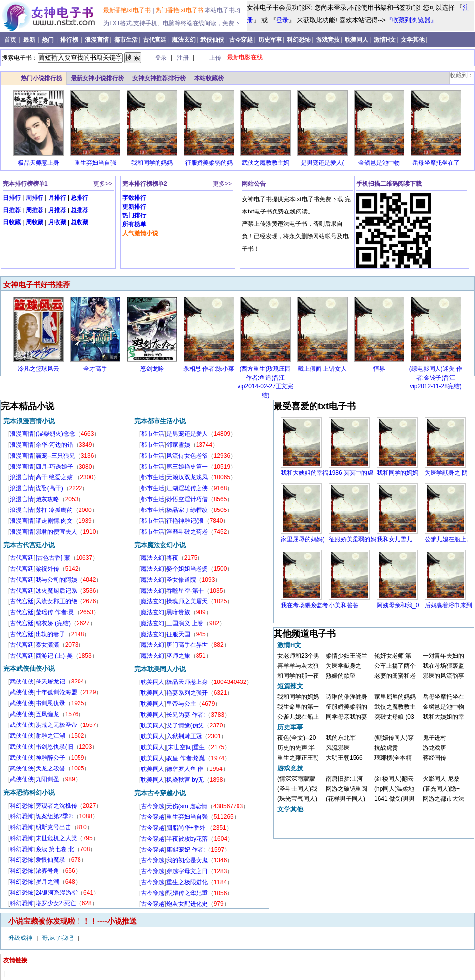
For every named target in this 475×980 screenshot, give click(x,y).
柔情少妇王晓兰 (347, 656)
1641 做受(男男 (395, 799)
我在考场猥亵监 (443, 666)
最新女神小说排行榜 (97, 78)
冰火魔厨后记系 (56, 591)
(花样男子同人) (346, 799)
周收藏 (35, 222)
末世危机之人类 (56, 838)
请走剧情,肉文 (54, 521)
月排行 (57, 198)
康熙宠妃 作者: (186, 850)
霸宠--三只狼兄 (55, 456)
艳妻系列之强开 (187, 693)
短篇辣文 (290, 686)
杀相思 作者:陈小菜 (209, 369)
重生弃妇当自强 (95, 163)
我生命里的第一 (298, 707)
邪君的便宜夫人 (56, 532)
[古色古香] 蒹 (53, 558)
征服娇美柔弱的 (347, 707)
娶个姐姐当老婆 (187, 569)
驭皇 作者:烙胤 (186, 758)
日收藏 (12, 222)
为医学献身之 (344, 666)
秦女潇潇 (47, 645)
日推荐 (12, 210)
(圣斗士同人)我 (297, 789)
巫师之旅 (178, 656)
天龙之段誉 (50, 768)
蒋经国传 (435, 758)
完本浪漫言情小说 (29, 421)
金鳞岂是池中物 (379, 163)
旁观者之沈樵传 (56, 806)
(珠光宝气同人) (297, 799)
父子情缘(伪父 (185, 725)
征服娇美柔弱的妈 (209, 163)
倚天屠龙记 (50, 682)
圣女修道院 (181, 580)
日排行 (12, 198)
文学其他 (413, 40)
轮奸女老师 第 (393, 656)
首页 (11, 40)
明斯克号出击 (53, 827)
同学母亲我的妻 (347, 717)
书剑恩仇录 (50, 703)
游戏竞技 (328, 40)
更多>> (103, 184)
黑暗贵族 (178, 612)
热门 (49, 40)
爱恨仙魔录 (50, 860)
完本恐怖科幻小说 (29, 792)
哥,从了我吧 (59, 938)
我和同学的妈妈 (152, 163)
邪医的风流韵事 (443, 676)
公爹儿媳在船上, (446, 539)
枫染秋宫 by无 (185, 780)
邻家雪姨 (178, 445)
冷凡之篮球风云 (39, 369)
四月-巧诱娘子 (54, 467)
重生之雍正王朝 (298, 758)
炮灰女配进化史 (187, 904)
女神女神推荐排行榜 (159, 78)
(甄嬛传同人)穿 (394, 738)
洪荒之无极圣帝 (56, 725)
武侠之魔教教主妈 (266, 163)
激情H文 (385, 40)
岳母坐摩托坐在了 (436, 163)
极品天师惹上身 (39, 163)
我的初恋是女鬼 (187, 860)
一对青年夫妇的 (443, 656)
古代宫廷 (155, 40)
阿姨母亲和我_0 (398, 605)
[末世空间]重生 (186, 747)
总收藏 (79, 222)
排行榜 (70, 40)
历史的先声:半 (296, 748)
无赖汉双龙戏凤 (187, 477)
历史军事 (270, 40)
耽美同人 (356, 40)
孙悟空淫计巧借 (187, 499)
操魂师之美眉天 (187, 601)
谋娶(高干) (49, 488)
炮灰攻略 (47, 499)
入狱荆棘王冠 (184, 736)
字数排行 (134, 198)
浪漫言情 (97, 40)
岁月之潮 (47, 882)
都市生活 (126, 40)
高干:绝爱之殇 (55, 477)
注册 (183, 58)
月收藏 (57, 222)
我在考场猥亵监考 (305, 605)
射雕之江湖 (50, 736)
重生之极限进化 (187, 882)
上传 (215, 58)
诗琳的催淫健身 (347, 697)
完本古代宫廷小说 (29, 545)
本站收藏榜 (209, 78)
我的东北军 (341, 738)
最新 (30, 40)
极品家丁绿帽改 (187, 510)
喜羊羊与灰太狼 (298, 666)
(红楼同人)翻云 (394, 779)
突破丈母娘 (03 (394, 717)
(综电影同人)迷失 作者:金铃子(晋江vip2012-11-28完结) (436, 378)
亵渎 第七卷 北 (55, 849)
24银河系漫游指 (57, 893)
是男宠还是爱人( (322, 163)
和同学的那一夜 (298, 676)
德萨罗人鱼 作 (185, 769)
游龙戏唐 (435, 748)
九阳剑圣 (47, 779)
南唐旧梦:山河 (344, 779)
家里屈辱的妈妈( (303, 539)
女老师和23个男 (298, 656)
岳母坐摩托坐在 (443, 697)
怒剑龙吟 (152, 369)
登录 (282, 20)
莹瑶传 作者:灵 (55, 612)
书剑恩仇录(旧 (54, 747)
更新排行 (134, 207)
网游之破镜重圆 (347, 789)
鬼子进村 (435, 738)
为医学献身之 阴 (446, 473)
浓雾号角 (47, 871)
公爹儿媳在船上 (298, 717)
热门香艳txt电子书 (180, 10)
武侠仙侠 (212, 40)
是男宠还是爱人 (187, 434)
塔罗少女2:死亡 (56, 903)
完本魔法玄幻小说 (160, 545)
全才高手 (95, 369)
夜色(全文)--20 (297, 738)
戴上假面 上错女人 (322, 369)
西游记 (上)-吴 (54, 656)
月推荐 (57, 210)
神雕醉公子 (50, 758)
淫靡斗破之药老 (187, 532)
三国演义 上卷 (185, 623)
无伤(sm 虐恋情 (187, 806)
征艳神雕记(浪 (185, 521)
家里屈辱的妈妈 (395, 697)
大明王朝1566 (344, 758)
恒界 (379, 369)
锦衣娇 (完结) (53, 623)
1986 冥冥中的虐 (351, 473)
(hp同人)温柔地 (394, 789)
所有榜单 (134, 224)
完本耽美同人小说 (160, 669)
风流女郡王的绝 (56, 601)
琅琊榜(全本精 (393, 758)
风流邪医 (338, 748)
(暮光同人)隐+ (441, 789)
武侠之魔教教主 (395, 707)
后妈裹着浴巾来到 (448, 605)
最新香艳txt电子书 (128, 10)
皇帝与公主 (181, 704)
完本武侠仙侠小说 (29, 668)
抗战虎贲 (386, 748)
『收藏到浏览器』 (411, 20)
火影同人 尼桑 (441, 779)
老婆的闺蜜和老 (395, 676)
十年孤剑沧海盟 (56, 692)
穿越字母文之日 (187, 871)
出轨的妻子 (50, 634)
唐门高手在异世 (187, 645)
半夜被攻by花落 (187, 839)
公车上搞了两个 (395, 666)
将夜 (172, 558)
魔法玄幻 (184, 40)
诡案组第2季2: (55, 816)
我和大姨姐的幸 (443, 717)
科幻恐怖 (299, 40)
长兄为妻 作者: (186, 715)
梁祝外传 (47, 569)
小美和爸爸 (344, 605)
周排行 (35, 198)
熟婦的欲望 (341, 676)
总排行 (79, 198)
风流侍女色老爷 (187, 456)
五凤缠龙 (47, 714)
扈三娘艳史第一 (187, 467)
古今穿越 (241, 40)
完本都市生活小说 (160, 421)
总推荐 (79, 210)
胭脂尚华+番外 (187, 828)
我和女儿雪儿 (395, 539)
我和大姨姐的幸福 (305, 473)
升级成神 (21, 938)
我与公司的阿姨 (56, 580)
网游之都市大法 (443, 799)
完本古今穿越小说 (160, 793)
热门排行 (134, 215)
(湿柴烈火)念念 (55, 434)
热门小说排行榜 (41, 78)
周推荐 (35, 210)
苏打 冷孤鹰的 (54, 510)
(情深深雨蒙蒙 (296, 779)
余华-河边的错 (54, 445)
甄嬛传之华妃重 (187, 893)
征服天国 (178, 634)
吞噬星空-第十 (185, 591)
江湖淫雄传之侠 (187, 488)
